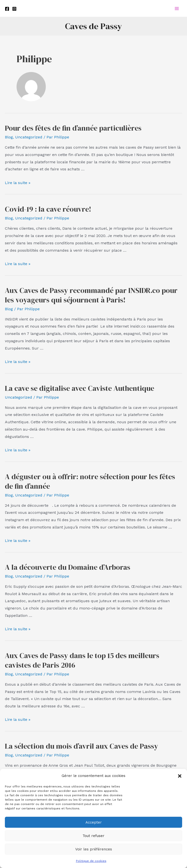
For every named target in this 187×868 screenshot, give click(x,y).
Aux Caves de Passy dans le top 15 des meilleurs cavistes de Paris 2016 (82, 660)
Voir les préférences (94, 849)
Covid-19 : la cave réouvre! (48, 209)
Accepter (94, 822)
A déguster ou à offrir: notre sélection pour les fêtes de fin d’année (90, 481)
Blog (9, 137)
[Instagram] (14, 9)
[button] (180, 776)
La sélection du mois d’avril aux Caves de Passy (81, 746)
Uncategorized (29, 137)
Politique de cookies (91, 861)
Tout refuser (93, 836)
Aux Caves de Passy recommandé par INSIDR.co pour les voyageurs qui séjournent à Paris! (91, 295)
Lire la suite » (18, 183)
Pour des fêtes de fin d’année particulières (73, 128)
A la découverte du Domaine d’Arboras (68, 567)
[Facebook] (7, 9)
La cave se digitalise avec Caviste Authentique (79, 388)
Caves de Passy (93, 26)
